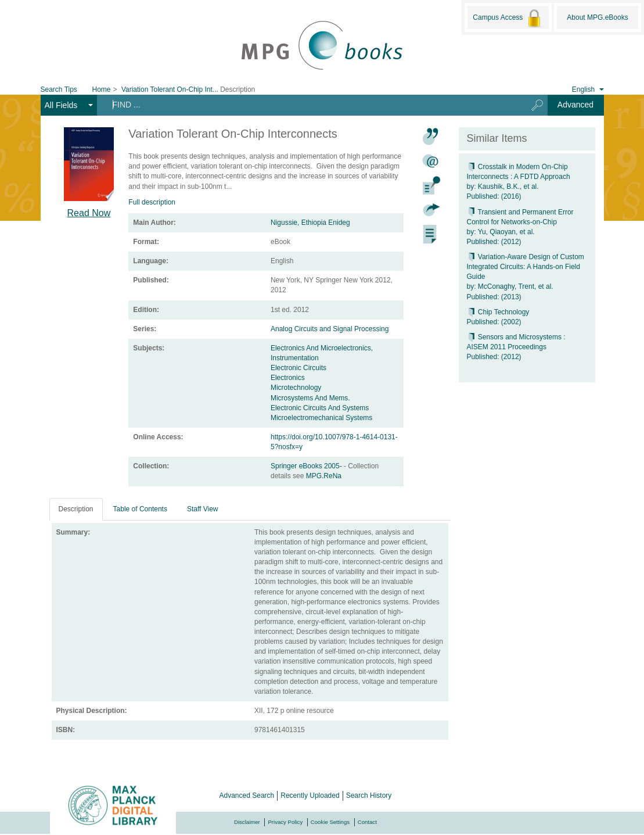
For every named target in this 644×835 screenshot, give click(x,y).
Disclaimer (247, 822)
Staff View (203, 509)
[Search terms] (307, 105)
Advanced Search (247, 795)
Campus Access (508, 18)
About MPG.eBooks (597, 17)
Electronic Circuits (298, 368)
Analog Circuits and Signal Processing (330, 329)
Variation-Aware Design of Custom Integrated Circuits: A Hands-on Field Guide (526, 267)
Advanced (575, 105)
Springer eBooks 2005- (307, 466)
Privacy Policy (285, 822)
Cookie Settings (330, 822)
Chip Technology (498, 312)
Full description (152, 202)
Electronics (288, 378)
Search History (369, 795)
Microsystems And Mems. (310, 398)
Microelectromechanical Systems (321, 418)
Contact (367, 822)
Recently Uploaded (310, 795)
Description (76, 509)
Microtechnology (296, 388)
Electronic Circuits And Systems (320, 408)
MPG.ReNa (324, 476)
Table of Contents (140, 509)
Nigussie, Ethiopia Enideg (310, 223)
